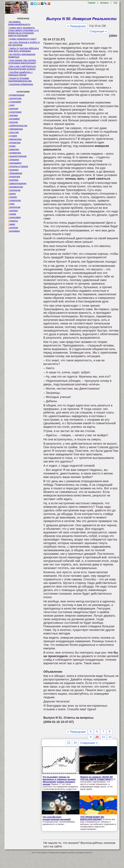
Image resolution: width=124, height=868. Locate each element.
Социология (15, 200)
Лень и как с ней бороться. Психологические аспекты (22, 68)
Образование (15, 173)
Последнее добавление (21, 84)
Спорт (11, 204)
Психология (14, 190)
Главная (92, 3)
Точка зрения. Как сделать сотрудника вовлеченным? (22, 62)
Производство (16, 187)
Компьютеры (15, 139)
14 (75, 743)
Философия (15, 217)
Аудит (11, 105)
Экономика (14, 231)
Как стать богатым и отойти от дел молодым (24, 44)
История (13, 136)
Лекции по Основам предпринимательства (20, 80)
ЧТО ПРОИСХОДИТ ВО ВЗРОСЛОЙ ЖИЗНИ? (92, 818)
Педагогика (14, 177)
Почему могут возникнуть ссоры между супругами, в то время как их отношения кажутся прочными (23, 32)
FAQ (115, 3)
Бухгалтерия (15, 112)
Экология (13, 228)
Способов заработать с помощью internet (20, 74)
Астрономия (15, 102)
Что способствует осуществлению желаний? (57, 818)
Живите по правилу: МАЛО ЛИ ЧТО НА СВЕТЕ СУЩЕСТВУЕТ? (97, 778)
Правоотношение (17, 183)
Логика (12, 146)
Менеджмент (15, 163)
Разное (12, 194)
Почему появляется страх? (22, 39)
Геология (13, 122)
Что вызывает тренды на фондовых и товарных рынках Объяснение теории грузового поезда (59, 781)
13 (69, 743)
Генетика (13, 115)
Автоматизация (16, 95)
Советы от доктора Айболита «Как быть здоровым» (23, 50)
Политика (13, 180)
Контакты (104, 3)
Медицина (14, 160)
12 (110, 737)
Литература (14, 143)
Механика (13, 170)
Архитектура (15, 98)
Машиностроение (17, 156)
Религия (13, 197)
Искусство (14, 132)
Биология (13, 109)
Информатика (15, 129)
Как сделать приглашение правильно (22, 56)
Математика (15, 153)
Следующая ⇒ (98, 31)
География (14, 119)
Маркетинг (14, 149)
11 (103, 737)
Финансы (13, 221)
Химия (12, 224)
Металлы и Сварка (18, 166)
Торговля (13, 211)
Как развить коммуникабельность (19, 23)
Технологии (14, 207)
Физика (12, 214)
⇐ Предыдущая (76, 26)
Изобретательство (18, 126)
